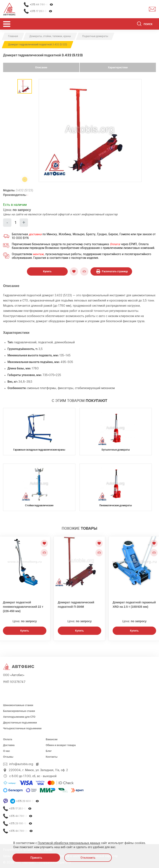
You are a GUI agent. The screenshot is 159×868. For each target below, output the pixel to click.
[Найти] (139, 24)
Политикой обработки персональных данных (69, 843)
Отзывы (8, 757)
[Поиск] (146, 24)
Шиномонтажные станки (18, 705)
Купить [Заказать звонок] (25, 631)
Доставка (9, 745)
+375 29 (28, 801)
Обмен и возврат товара (61, 745)
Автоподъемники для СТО (19, 717)
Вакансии (52, 739)
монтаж (38, 254)
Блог (49, 751)
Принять (36, 858)
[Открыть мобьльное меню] (7, 24)
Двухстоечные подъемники (20, 723)
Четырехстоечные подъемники (22, 728)
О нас (7, 751)
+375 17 (41, 11)
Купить (47, 271)
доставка (35, 234)
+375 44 (42, 5)
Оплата (115, 244)
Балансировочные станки (19, 711)
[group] (90, 131)
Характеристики (118, 68)
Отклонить (88, 858)
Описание (41, 68)
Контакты (52, 757)
